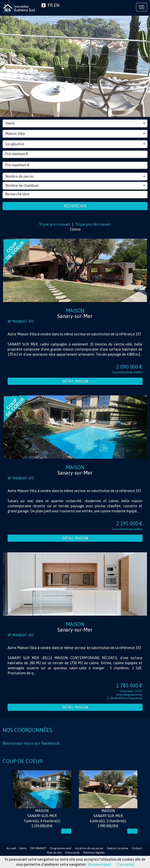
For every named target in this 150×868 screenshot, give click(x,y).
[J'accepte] (125, 864)
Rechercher (75, 206)
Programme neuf (61, 848)
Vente (75, 123)
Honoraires (72, 853)
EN (57, 5)
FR (50, 5)
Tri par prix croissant (55, 224)
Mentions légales (94, 853)
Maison (75, 313)
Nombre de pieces (75, 176)
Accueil (11, 848)
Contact (137, 848)
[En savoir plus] (99, 864)
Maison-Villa (75, 134)
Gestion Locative (117, 848)
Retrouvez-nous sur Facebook (31, 743)
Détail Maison (75, 381)
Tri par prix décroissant (93, 224)
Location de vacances (89, 848)
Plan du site (54, 853)
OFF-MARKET (38, 848)
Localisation (75, 144)
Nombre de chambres (75, 186)
